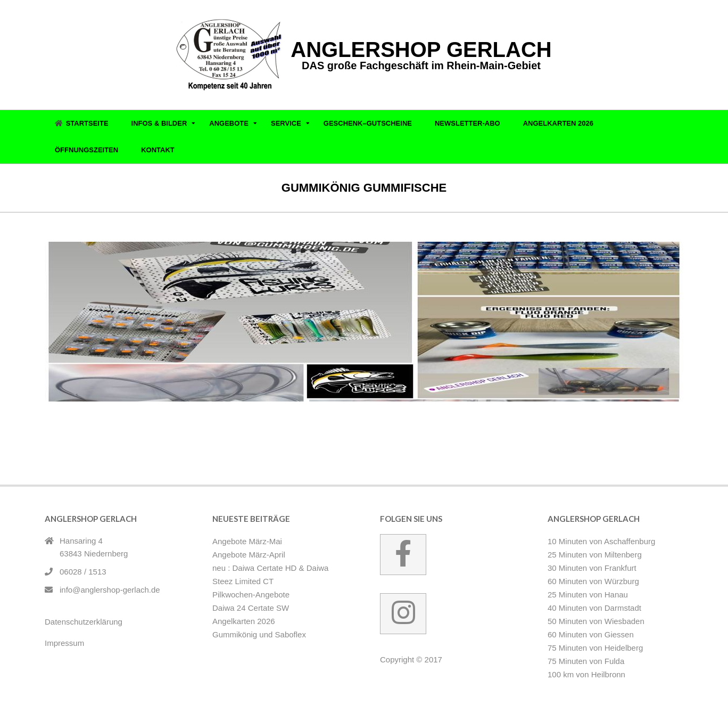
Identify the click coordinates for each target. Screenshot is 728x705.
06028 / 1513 (83, 572)
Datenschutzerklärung (84, 622)
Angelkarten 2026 (244, 621)
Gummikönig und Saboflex (123, 430)
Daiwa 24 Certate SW (251, 608)
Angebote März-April (249, 555)
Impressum (64, 643)
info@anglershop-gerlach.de (110, 590)
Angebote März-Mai (247, 541)
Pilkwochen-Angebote (251, 595)
